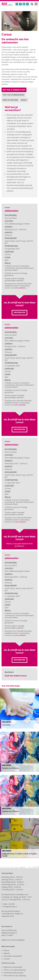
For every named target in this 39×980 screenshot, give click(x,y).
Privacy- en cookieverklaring (15, 970)
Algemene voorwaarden (13, 967)
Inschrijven (19, 313)
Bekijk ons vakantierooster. (12, 915)
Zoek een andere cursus (16, 676)
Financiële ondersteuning (13, 973)
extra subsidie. (20, 288)
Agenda (7, 953)
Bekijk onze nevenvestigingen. (13, 940)
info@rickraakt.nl (10, 907)
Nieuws (6, 950)
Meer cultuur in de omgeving (15, 975)
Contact (7, 959)
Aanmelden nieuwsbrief (13, 956)
